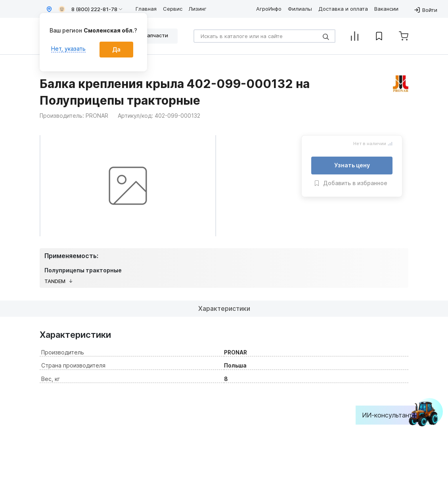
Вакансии (386, 9)
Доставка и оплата (343, 9)
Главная (146, 9)
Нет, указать (68, 49)
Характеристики (224, 308)
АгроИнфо (269, 9)
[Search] (264, 36)
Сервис (173, 9)
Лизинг (198, 9)
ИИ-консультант (393, 415)
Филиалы (300, 9)
